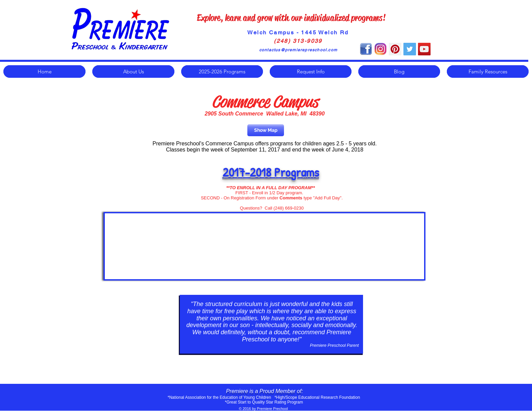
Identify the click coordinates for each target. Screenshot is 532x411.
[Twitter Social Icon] (410, 49)
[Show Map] (266, 130)
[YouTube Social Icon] (424, 49)
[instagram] (381, 49)
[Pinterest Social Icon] (395, 49)
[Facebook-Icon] (366, 49)
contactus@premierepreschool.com (298, 50)
